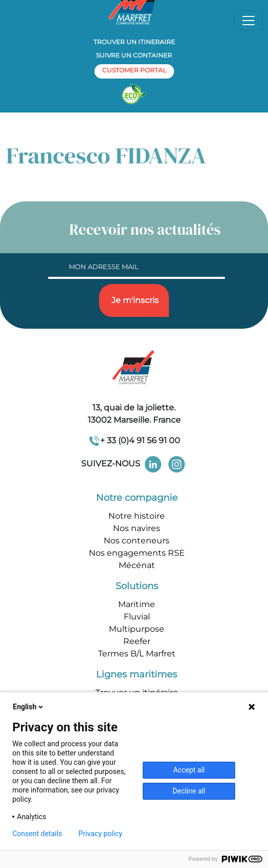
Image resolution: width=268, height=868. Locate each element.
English (29, 707)
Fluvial (137, 617)
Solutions (137, 586)
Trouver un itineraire (134, 42)
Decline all (189, 791)
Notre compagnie (137, 498)
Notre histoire (137, 516)
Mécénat (137, 565)
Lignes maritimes (137, 674)
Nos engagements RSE (137, 553)
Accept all (189, 770)
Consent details (37, 834)
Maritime (137, 604)
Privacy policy (100, 834)
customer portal (134, 70)
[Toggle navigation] (248, 21)
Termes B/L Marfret (137, 654)
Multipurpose (137, 629)
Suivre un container (134, 55)
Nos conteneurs (137, 541)
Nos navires (137, 528)
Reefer (137, 641)
